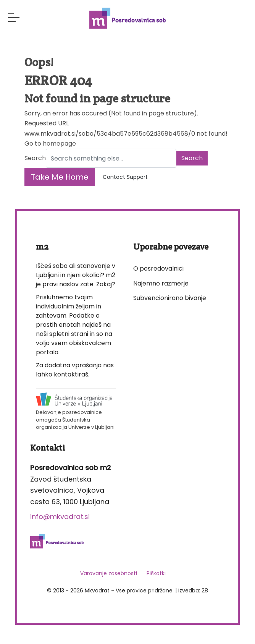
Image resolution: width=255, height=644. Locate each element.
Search (35, 158)
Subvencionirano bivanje (170, 298)
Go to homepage (50, 144)
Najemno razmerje (161, 283)
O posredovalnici (158, 268)
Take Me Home (60, 177)
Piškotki (156, 573)
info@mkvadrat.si (60, 517)
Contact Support (125, 177)
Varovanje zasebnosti (109, 573)
